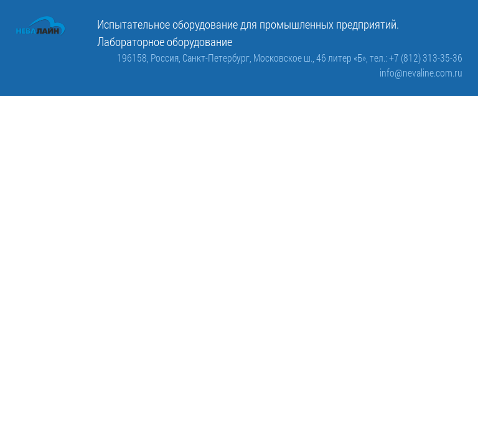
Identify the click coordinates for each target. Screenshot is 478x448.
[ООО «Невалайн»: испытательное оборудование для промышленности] (41, 26)
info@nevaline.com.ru (421, 72)
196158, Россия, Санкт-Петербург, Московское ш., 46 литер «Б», (243, 58)
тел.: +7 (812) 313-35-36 (416, 58)
